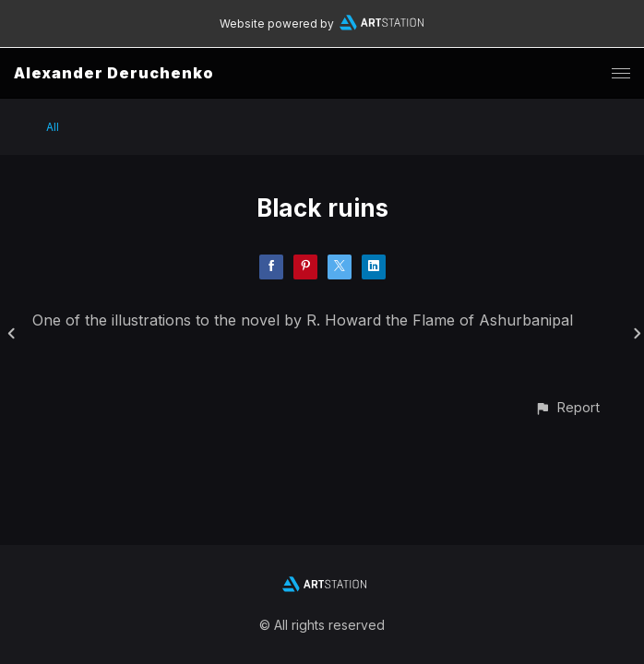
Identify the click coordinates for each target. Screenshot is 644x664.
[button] (567, 407)
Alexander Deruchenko (114, 73)
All (53, 127)
